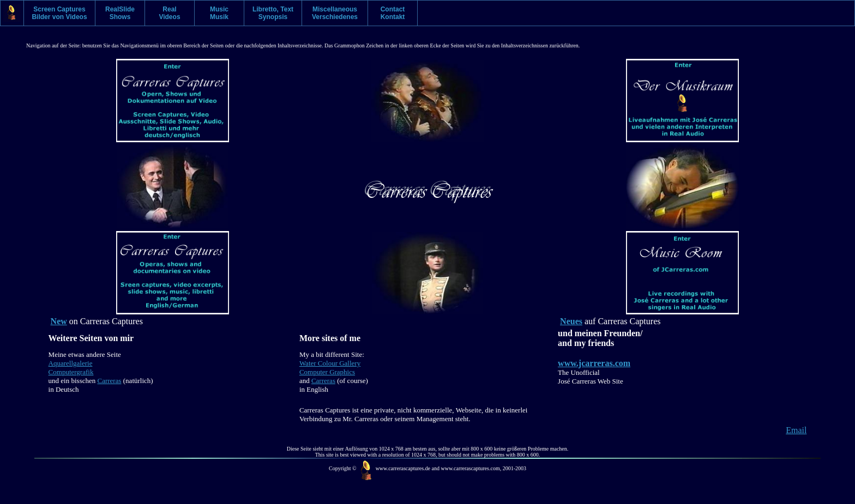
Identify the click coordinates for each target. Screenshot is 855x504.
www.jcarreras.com (594, 363)
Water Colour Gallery (330, 363)
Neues (571, 321)
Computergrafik (71, 372)
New (59, 321)
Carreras (110, 381)
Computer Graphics (327, 372)
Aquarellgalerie (71, 363)
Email (796, 430)
